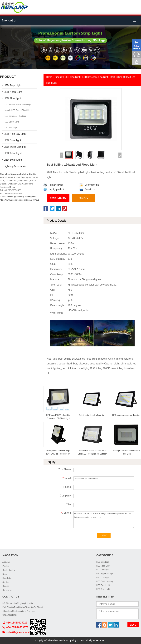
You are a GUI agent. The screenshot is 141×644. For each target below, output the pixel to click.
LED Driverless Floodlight (15, 116)
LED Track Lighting (15, 147)
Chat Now (84, 198)
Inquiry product (54, 189)
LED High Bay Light (15, 134)
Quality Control (9, 570)
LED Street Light (12, 122)
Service (6, 582)
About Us (6, 562)
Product (58, 77)
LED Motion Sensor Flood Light (18, 104)
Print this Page (53, 185)
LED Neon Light (13, 92)
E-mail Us (87, 189)
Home (49, 77)
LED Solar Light (13, 160)
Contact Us (7, 590)
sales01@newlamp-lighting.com (21, 197)
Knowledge (7, 578)
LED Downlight (12, 140)
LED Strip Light (13, 85)
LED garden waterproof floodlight (126, 415)
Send (104, 535)
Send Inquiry (58, 198)
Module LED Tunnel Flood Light (18, 110)
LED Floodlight (12, 98)
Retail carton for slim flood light (92, 415)
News (5, 574)
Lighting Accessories (16, 166)
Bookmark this (89, 185)
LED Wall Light (11, 128)
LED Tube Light (13, 153)
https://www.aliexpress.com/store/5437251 (20, 200)
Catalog (6, 586)
